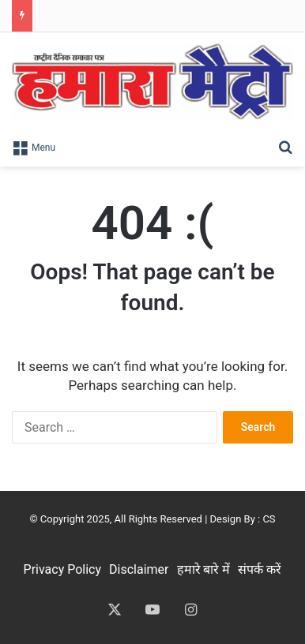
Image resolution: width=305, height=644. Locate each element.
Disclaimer (139, 569)
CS (269, 519)
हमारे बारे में (204, 569)
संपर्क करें (260, 569)
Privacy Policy (63, 569)
